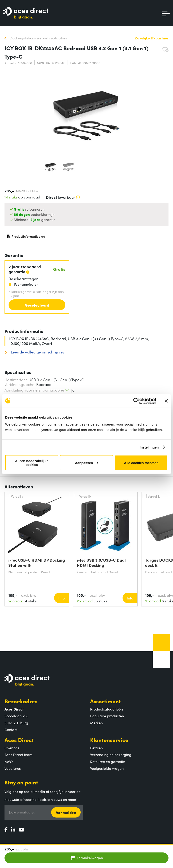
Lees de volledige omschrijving (37, 352)
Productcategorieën (106, 709)
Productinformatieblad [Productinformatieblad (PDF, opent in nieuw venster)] (26, 237)
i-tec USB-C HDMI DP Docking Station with (37, 563)
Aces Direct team (18, 754)
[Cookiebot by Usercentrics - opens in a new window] (137, 401)
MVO (9, 761)
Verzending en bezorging (111, 754)
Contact (11, 729)
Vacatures (13, 768)
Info (61, 598)
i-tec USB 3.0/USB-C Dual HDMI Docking (101, 563)
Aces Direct (19, 740)
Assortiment (105, 701)
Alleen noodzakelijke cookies (32, 463)
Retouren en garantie (108, 761)
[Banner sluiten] (166, 401)
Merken (96, 723)
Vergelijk (17, 496)
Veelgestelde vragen (107, 768)
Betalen (96, 748)
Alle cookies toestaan (141, 463)
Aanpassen (87, 463)
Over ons (12, 748)
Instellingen (149, 447)
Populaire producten (107, 716)
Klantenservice (109, 740)
